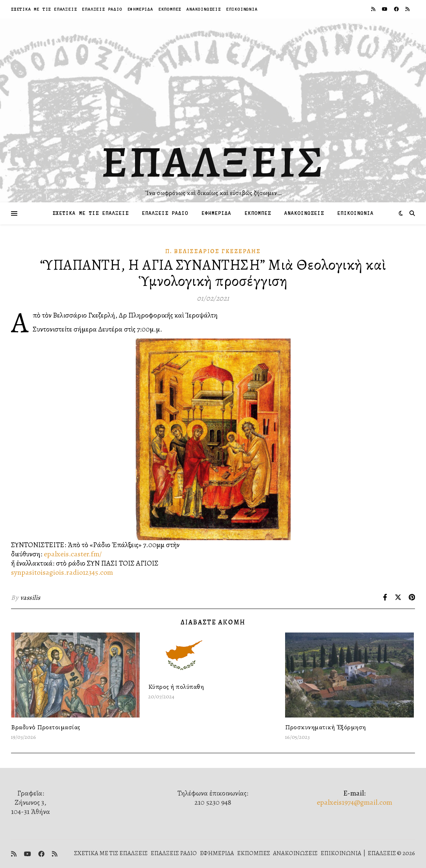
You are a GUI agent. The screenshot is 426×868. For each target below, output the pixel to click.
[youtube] (385, 9)
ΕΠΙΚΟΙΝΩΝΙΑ (242, 9)
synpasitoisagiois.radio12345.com (62, 572)
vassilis (30, 598)
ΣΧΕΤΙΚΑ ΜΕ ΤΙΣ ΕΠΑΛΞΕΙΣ (44, 9)
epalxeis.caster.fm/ (73, 554)
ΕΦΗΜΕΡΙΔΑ (141, 9)
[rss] (374, 9)
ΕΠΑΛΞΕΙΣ (213, 162)
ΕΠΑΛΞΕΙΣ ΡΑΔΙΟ (102, 9)
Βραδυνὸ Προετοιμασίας (46, 727)
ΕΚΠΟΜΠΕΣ (170, 9)
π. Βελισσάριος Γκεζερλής (213, 251)
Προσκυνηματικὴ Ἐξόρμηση (326, 727)
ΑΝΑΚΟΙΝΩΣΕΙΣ (204, 9)
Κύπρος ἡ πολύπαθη (176, 687)
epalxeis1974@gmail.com (354, 802)
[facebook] (397, 9)
